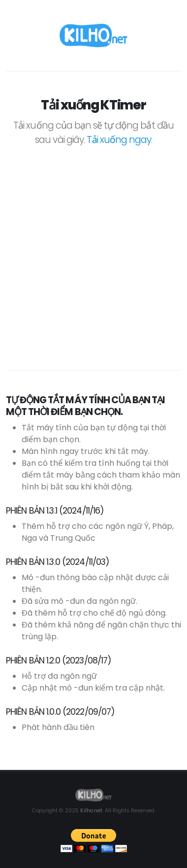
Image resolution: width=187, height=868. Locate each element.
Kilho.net (91, 811)
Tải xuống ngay (119, 140)
